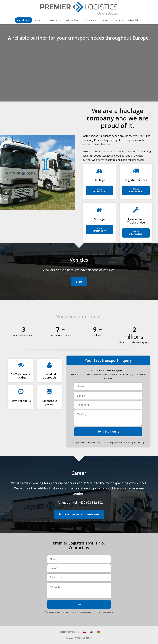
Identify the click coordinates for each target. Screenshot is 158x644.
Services (54, 20)
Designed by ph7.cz (69, 632)
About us (40, 20)
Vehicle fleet (72, 20)
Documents (90, 20)
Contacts (118, 20)
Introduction (24, 20)
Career (105, 20)
